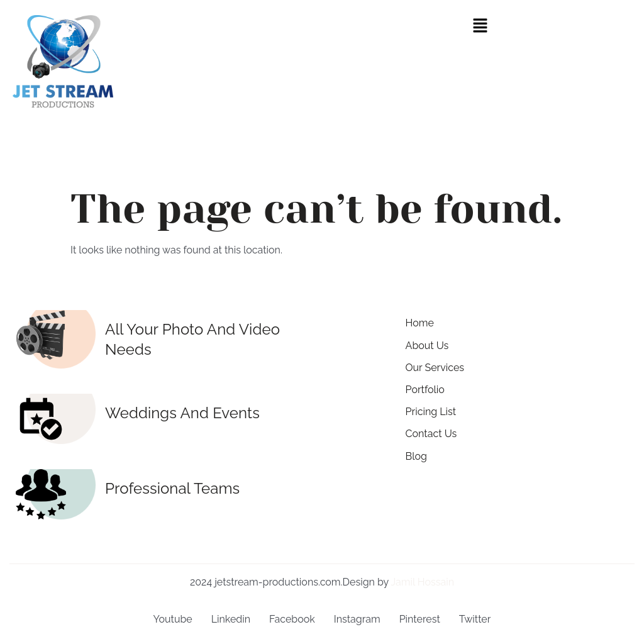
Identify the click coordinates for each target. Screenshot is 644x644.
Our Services (435, 368)
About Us (427, 346)
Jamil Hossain (422, 582)
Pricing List (431, 412)
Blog (416, 456)
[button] (480, 26)
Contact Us (431, 434)
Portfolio (425, 390)
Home (420, 323)
